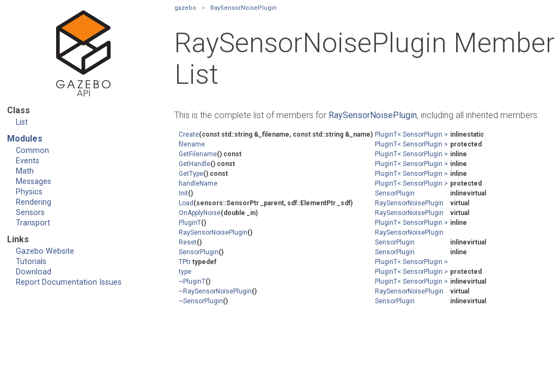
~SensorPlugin (201, 301)
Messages (34, 182)
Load (186, 203)
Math (25, 171)
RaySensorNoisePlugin (244, 8)
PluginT (190, 223)
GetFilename (198, 154)
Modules (25, 139)
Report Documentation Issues (69, 282)
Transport (33, 223)
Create (189, 134)
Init (183, 193)
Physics (29, 192)
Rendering (34, 202)
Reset (188, 242)
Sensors (30, 213)
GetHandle (195, 164)
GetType (191, 174)
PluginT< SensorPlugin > (411, 134)
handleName (198, 183)
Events (28, 161)
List (22, 122)
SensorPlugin (395, 193)
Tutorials (31, 262)
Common (32, 151)
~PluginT (192, 281)
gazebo (185, 8)
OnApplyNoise (200, 213)
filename (192, 144)
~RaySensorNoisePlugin (215, 291)
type (185, 272)
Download (34, 272)
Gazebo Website (45, 251)
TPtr (185, 262)
